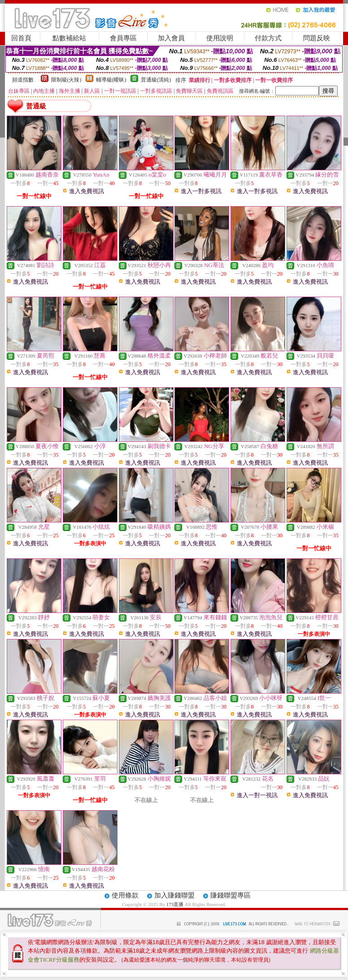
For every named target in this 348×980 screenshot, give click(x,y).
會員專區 (123, 38)
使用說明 (220, 38)
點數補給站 (69, 38)
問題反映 (317, 38)
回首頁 (21, 38)
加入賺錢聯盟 (174, 895)
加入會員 (171, 38)
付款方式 (268, 38)
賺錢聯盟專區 (231, 895)
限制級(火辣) (66, 80)
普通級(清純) (156, 80)
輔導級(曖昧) (111, 80)
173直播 (175, 904)
